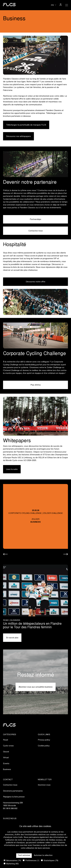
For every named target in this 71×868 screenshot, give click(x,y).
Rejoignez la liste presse (14, 797)
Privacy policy (44, 740)
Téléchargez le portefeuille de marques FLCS (26, 125)
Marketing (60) (11, 864)
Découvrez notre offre (35, 282)
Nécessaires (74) (12, 861)
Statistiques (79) (50, 861)
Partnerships (35, 219)
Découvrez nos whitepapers (18, 136)
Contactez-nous (36, 231)
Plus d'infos (36, 385)
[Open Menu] (67, 5)
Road (5, 740)
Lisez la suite (12, 469)
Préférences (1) (31, 861)
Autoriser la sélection (43, 855)
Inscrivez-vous (44, 785)
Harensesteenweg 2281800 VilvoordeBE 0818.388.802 (13, 806)
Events (6, 764)
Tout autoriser (24, 855)
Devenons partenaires (13, 791)
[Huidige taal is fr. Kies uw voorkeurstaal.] (54, 5)
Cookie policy (44, 746)
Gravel (6, 752)
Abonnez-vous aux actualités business (36, 687)
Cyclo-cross (8, 746)
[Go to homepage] (9, 5)
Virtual (6, 758)
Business (7, 770)
